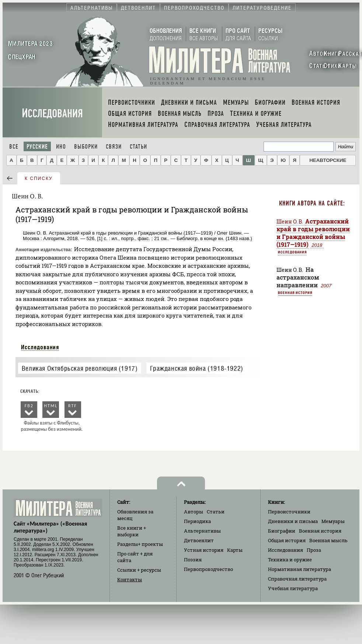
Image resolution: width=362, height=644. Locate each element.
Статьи (138, 147)
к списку (39, 179)
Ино (61, 147)
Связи (114, 147)
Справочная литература (297, 579)
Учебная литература (293, 588)
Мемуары (333, 521)
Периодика (197, 521)
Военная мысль (328, 540)
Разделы (140, 544)
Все (14, 147)
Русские (37, 147)
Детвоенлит (199, 540)
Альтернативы (202, 531)
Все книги (132, 531)
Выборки (86, 147)
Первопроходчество (208, 569)
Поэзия (193, 560)
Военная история (295, 292)
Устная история (204, 550)
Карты (235, 550)
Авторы (194, 512)
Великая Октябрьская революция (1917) (80, 368)
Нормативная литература (300, 569)
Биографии (282, 531)
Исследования (52, 113)
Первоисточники (289, 512)
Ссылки (139, 570)
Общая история (287, 540)
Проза (314, 550)
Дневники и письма (293, 521)
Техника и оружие (290, 560)
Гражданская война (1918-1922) (196, 368)
